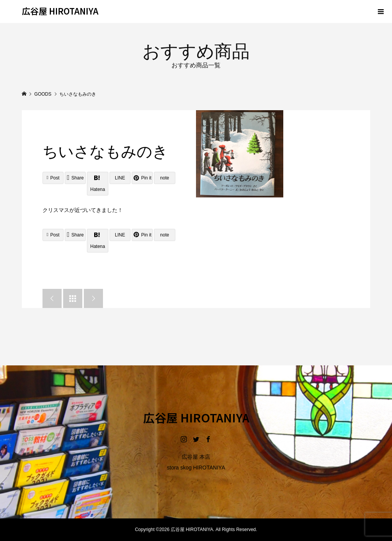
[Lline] (120, 178)
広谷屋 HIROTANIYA (60, 11)
